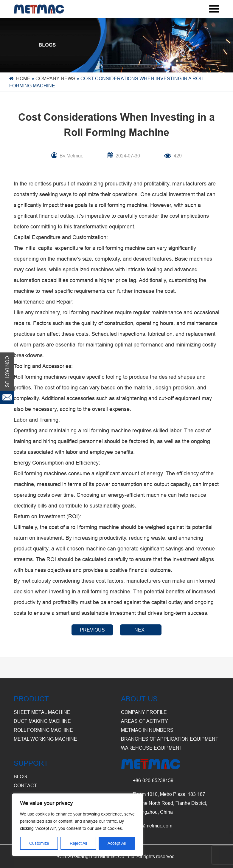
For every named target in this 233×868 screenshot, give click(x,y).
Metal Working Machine (45, 739)
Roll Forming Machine (43, 730)
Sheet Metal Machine (42, 712)
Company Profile (144, 712)
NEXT (141, 630)
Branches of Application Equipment (170, 739)
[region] (77, 825)
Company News (55, 78)
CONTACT (25, 785)
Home (23, 78)
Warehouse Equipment (152, 748)
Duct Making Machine (42, 721)
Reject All (78, 843)
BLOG (20, 776)
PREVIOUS (92, 630)
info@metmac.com (153, 826)
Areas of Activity (145, 721)
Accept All (117, 843)
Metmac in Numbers (147, 730)
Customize (39, 843)
